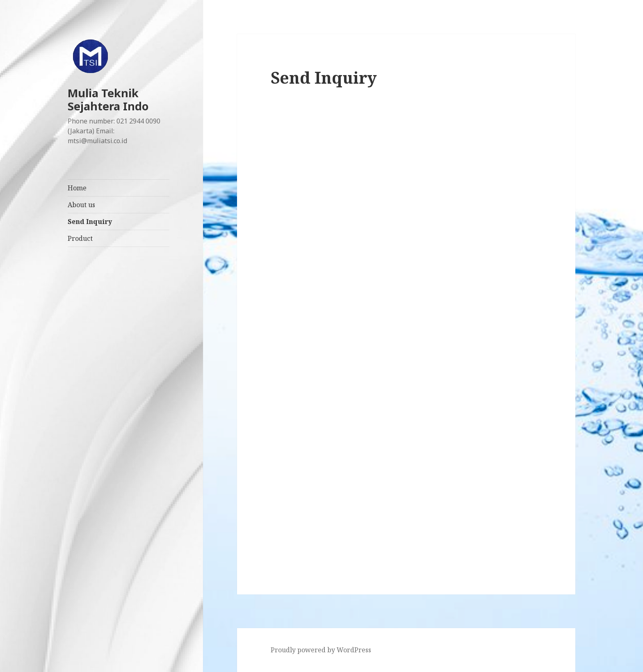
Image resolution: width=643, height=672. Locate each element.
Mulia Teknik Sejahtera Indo (108, 99)
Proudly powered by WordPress (321, 650)
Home (77, 188)
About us (81, 205)
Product (80, 238)
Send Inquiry (90, 222)
